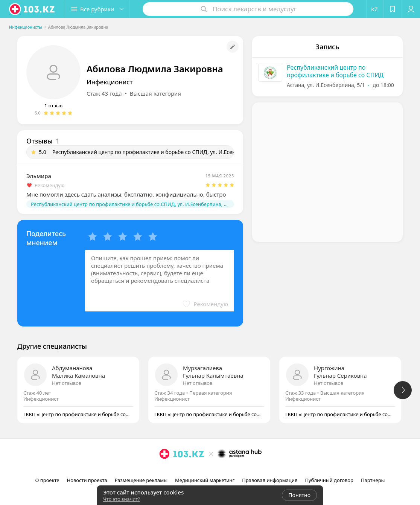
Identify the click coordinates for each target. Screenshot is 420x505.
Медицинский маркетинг (205, 480)
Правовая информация (270, 480)
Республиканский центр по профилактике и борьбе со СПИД (335, 71)
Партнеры (373, 480)
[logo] (32, 9)
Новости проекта (87, 480)
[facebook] (211, 470)
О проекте (47, 480)
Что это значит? (122, 499)
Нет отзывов (67, 383)
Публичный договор (329, 480)
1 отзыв (53, 105)
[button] (97, 9)
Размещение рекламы (141, 480)
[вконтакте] (221, 470)
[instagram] (200, 470)
